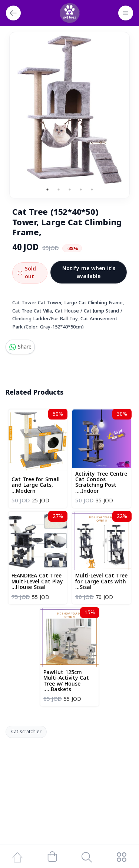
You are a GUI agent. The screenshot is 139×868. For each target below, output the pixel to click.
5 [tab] (92, 190)
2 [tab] (59, 190)
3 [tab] (70, 190)
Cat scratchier (26, 732)
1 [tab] (47, 190)
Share (20, 347)
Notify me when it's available (89, 272)
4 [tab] (81, 190)
